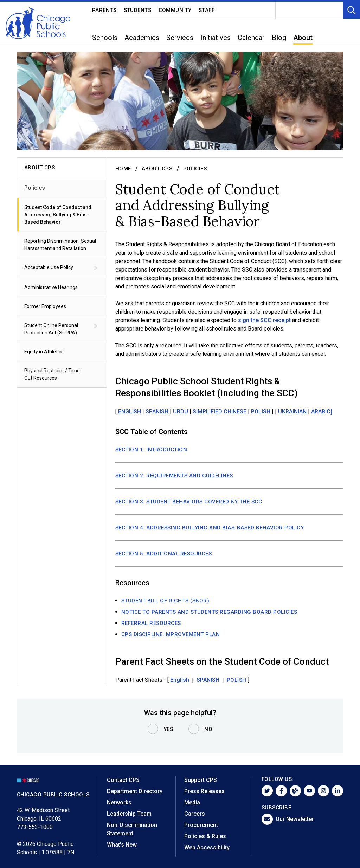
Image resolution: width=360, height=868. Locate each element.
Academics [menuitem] (142, 38)
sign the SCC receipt (264, 320)
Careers (195, 814)
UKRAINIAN (292, 412)
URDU (181, 412)
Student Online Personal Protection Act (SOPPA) (62, 329)
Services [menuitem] (180, 38)
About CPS (157, 169)
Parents (104, 10)
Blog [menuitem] (279, 38)
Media (192, 802)
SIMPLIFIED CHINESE (220, 412)
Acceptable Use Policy (62, 268)
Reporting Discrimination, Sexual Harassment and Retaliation (60, 245)
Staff (207, 10)
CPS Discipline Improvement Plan (171, 634)
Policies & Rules (205, 836)
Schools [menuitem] (105, 38)
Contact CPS (123, 780)
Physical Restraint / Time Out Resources (52, 374)
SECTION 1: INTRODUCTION (151, 450)
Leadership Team (129, 814)
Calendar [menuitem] (251, 38)
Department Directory (135, 791)
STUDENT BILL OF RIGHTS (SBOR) (165, 601)
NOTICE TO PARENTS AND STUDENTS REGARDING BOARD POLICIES (209, 612)
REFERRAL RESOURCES (151, 623)
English (180, 680)
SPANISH (158, 412)
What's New (122, 845)
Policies (35, 188)
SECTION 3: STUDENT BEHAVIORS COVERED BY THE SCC (189, 502)
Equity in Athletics (44, 352)
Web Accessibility (207, 847)
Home (123, 169)
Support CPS (201, 780)
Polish (237, 680)
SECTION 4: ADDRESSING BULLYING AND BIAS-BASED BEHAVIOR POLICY (210, 528)
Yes (168, 729)
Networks (119, 802)
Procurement (201, 825)
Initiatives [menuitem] (216, 38)
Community (175, 10)
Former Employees (45, 306)
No (208, 729)
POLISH (261, 412)
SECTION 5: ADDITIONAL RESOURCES (164, 554)
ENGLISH (130, 412)
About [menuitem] (303, 38)
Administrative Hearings (51, 287)
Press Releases (204, 791)
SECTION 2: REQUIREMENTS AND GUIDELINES (174, 476)
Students (138, 10)
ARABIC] (322, 412)
